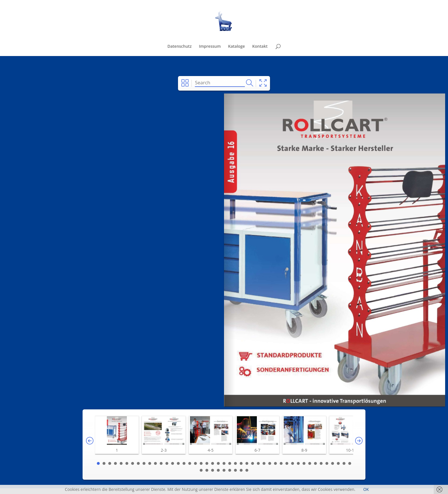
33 (281, 463)
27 (247, 463)
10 (150, 463)
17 (190, 463)
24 (230, 463)
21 (213, 463)
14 (173, 463)
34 (287, 463)
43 (338, 463)
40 (321, 463)
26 (241, 463)
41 (327, 463)
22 (218, 463)
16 (184, 463)
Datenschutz (180, 47)
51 (230, 470)
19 (201, 463)
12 (161, 463)
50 (224, 470)
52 (235, 470)
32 (275, 463)
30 (264, 463)
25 (235, 463)
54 (247, 470)
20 (207, 463)
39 (315, 463)
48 (213, 470)
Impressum (210, 47)
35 (293, 463)
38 (310, 463)
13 (167, 463)
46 (201, 470)
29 (258, 463)
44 (344, 463)
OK (366, 489)
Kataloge (236, 47)
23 (224, 463)
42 (333, 463)
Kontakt (260, 47)
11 (155, 463)
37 (304, 463)
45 (350, 463)
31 (270, 463)
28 (253, 463)
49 (218, 470)
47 (207, 470)
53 (241, 470)
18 (195, 463)
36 (298, 463)
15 (178, 463)
